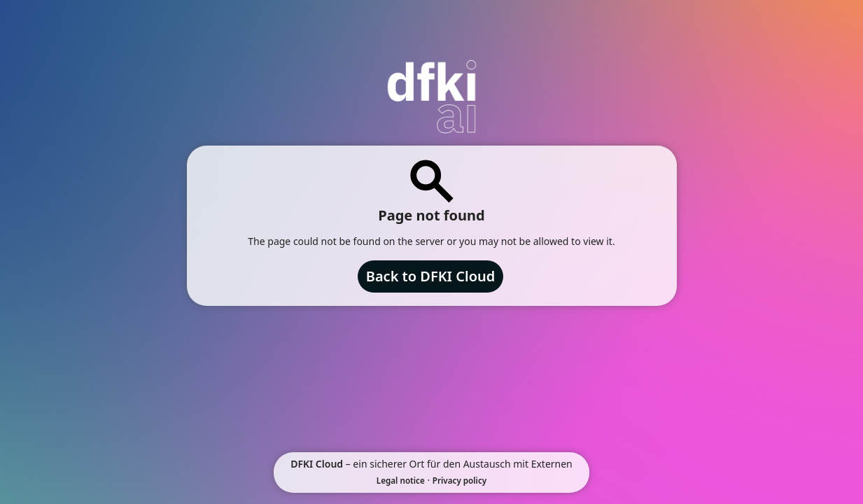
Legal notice (401, 481)
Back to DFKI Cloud (431, 276)
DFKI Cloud (317, 464)
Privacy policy (459, 481)
